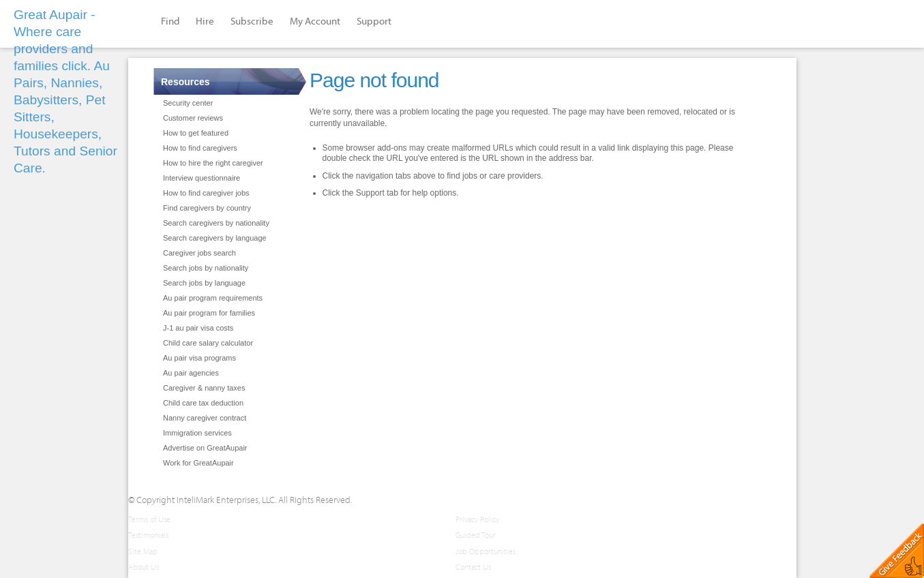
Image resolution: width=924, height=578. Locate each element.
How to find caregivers (200, 148)
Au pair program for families (209, 313)
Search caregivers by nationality (216, 223)
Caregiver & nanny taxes (204, 388)
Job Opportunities (486, 551)
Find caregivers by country (207, 208)
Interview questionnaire (202, 178)
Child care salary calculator (208, 343)
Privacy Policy (477, 519)
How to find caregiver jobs (206, 193)
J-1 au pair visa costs (198, 328)
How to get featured (196, 133)
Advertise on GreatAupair (205, 448)
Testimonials (148, 535)
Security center (188, 103)
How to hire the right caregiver (213, 163)
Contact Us (473, 567)
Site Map (143, 551)
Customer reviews (193, 118)
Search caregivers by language (215, 238)
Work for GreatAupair (198, 463)
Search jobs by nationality (206, 268)
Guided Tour (476, 535)
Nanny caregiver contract (205, 418)
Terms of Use (149, 519)
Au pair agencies (191, 373)
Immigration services (197, 433)
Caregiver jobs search (199, 253)
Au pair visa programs (199, 358)
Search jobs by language (204, 283)
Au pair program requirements (213, 298)
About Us (144, 567)
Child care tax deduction (203, 403)
